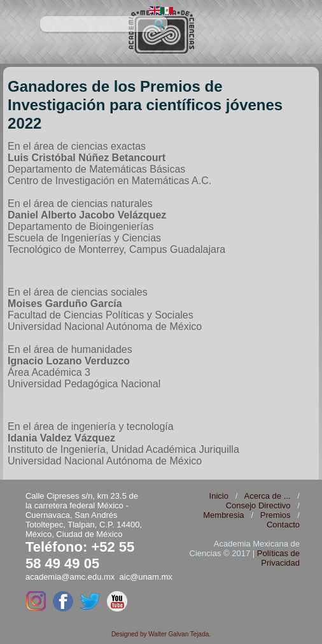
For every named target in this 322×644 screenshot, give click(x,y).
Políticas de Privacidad (278, 558)
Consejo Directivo (258, 505)
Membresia (223, 515)
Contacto (283, 525)
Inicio (219, 496)
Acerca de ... (268, 496)
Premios (276, 515)
